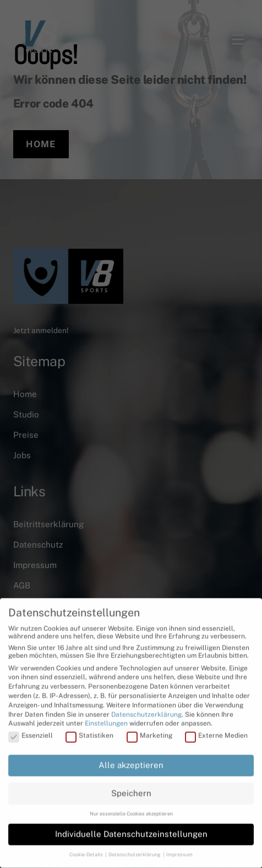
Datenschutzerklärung (146, 711)
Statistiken (89, 732)
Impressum (179, 851)
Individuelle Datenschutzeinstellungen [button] (131, 831)
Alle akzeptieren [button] (131, 762)
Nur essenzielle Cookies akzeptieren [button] (131, 810)
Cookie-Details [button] (87, 851)
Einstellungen (106, 720)
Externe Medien (216, 732)
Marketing (149, 732)
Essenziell (31, 732)
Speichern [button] (131, 789)
